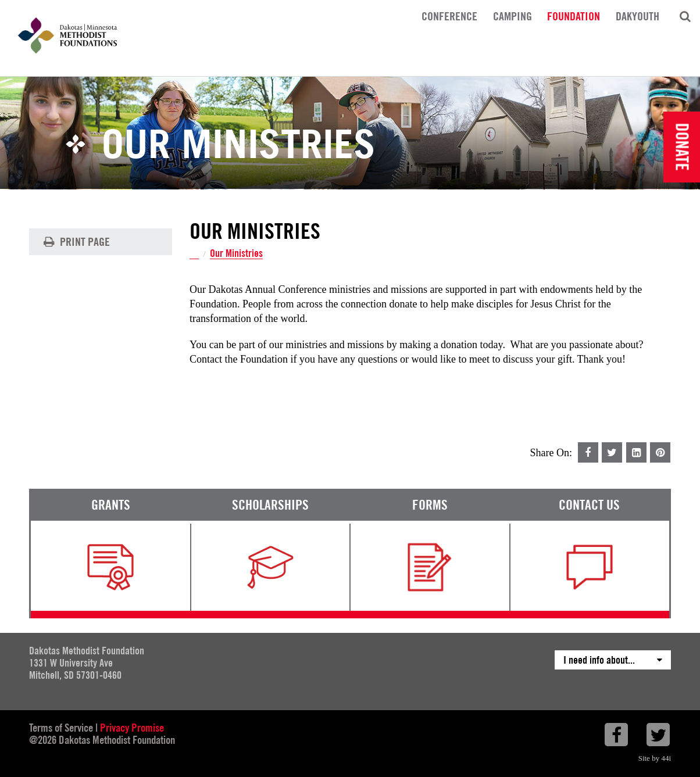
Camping (512, 16)
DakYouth (637, 16)
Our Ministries (236, 254)
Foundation (574, 16)
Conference (449, 16)
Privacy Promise (132, 728)
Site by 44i (655, 758)
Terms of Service (61, 728)
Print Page (75, 242)
